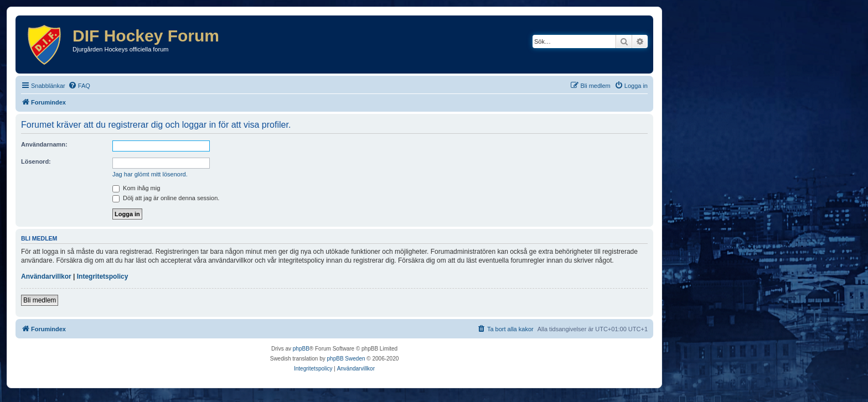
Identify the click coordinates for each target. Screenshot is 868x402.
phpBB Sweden (346, 359)
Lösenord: (36, 161)
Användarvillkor (46, 276)
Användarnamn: (44, 144)
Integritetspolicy (103, 276)
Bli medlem (40, 300)
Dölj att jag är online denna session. (166, 198)
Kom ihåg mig (136, 188)
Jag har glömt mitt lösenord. (150, 174)
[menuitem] (79, 86)
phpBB (301, 349)
